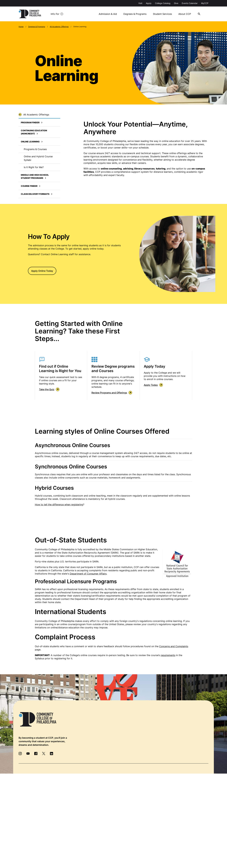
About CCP (186, 14)
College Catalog (163, 3)
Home (21, 27)
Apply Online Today (42, 271)
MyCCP (205, 3)
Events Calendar (190, 3)
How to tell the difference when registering (59, 505)
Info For (56, 14)
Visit (140, 3)
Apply (149, 3)
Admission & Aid (108, 14)
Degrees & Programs (136, 14)
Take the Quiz (49, 389)
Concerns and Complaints (174, 646)
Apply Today (153, 385)
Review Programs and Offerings (112, 393)
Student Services (163, 14)
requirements (168, 655)
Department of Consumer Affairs (88, 574)
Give (176, 3)
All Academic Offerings (59, 27)
